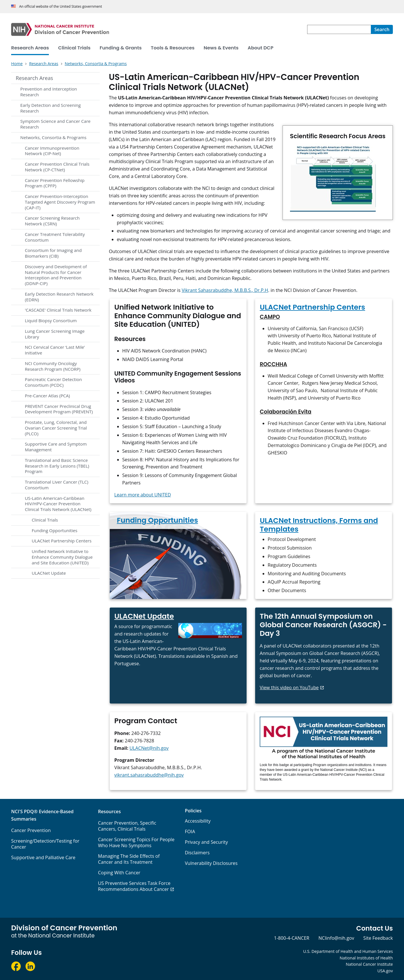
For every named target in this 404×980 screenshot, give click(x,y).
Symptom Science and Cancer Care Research (55, 124)
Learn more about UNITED (143, 495)
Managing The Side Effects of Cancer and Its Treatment (129, 859)
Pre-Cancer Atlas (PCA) (47, 396)
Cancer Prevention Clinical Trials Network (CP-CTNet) (57, 167)
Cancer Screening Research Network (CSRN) (52, 221)
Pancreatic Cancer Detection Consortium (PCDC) (53, 382)
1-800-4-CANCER (292, 938)
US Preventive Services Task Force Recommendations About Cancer (134, 886)
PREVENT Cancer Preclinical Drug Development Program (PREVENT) (59, 409)
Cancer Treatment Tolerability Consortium (55, 237)
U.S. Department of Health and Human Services (348, 951)
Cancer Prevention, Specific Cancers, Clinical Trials (127, 826)
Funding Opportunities (55, 530)
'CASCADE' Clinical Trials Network (58, 310)
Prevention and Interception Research (49, 92)
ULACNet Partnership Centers (62, 541)
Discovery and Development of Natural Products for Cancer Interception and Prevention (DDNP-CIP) (56, 275)
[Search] (382, 29)
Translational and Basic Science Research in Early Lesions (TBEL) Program (57, 466)
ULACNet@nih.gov (149, 748)
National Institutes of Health (366, 958)
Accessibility (198, 821)
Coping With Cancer (119, 873)
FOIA (190, 831)
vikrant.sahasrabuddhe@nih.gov (149, 775)
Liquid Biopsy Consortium (51, 320)
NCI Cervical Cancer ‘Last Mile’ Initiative (55, 350)
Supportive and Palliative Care (43, 857)
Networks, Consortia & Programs (53, 137)
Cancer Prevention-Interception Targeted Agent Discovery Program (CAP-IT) (60, 202)
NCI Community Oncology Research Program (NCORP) (53, 366)
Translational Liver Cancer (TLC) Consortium (57, 485)
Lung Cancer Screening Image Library (55, 334)
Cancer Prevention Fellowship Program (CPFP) (55, 183)
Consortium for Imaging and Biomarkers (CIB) (53, 253)
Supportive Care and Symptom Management (56, 447)
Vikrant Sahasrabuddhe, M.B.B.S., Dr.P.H (225, 290)
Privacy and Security (206, 842)
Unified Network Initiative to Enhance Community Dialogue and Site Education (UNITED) (62, 557)
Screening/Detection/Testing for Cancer (45, 844)
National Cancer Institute (369, 964)
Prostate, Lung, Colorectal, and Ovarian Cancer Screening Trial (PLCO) (56, 428)
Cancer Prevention (31, 830)
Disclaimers (197, 853)
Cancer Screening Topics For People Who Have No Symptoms (136, 842)
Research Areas (34, 78)
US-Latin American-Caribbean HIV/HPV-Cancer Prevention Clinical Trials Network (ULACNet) (58, 504)
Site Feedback (378, 938)
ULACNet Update (49, 573)
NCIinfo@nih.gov (336, 938)
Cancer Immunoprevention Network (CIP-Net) (52, 151)
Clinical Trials (45, 520)
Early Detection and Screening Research (50, 108)
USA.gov (385, 971)
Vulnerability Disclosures (211, 863)
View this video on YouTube (289, 688)
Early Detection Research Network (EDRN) (59, 297)
